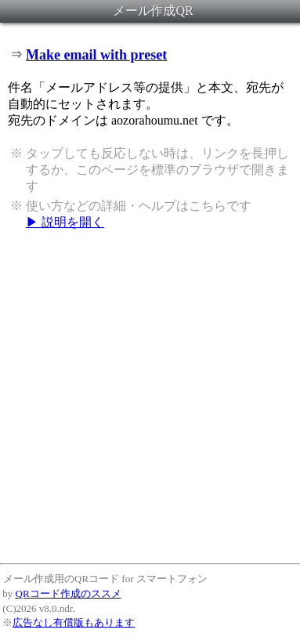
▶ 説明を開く (65, 222)
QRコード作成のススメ (69, 593)
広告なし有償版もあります (74, 622)
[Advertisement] (147, 396)
